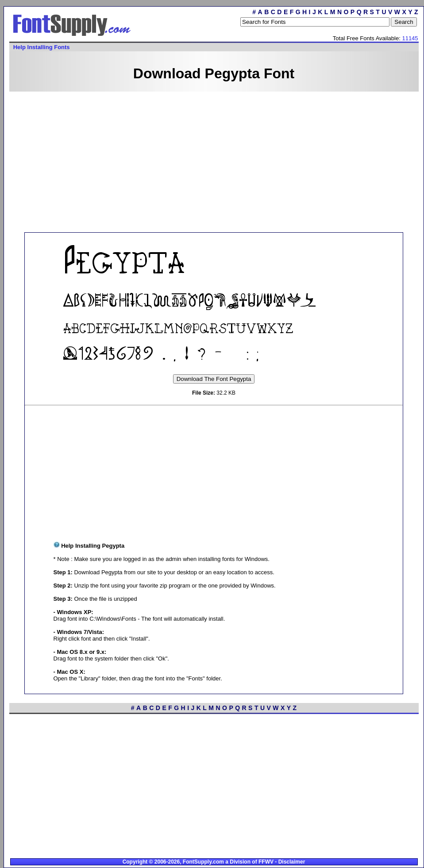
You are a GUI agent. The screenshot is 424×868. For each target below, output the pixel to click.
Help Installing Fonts (42, 47)
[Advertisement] (198, 161)
